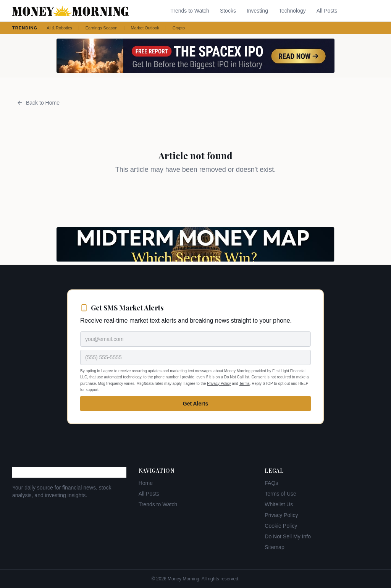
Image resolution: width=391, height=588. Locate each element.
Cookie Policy (281, 526)
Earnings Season (102, 28)
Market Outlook (145, 28)
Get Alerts (195, 404)
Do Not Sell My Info (288, 536)
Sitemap (274, 547)
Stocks (228, 11)
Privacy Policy (219, 384)
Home (146, 483)
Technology (292, 11)
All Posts (327, 11)
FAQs (271, 483)
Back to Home (38, 103)
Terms (245, 384)
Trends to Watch (190, 11)
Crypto (179, 28)
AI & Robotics (59, 28)
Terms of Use (280, 494)
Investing (257, 11)
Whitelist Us (279, 504)
